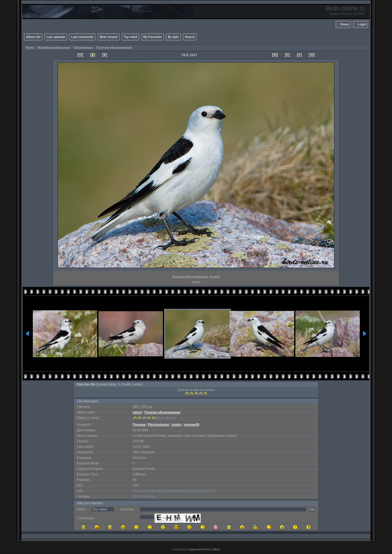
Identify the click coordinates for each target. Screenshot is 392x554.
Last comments (82, 37)
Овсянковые (83, 48)
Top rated (131, 37)
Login (362, 24)
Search (190, 37)
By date (173, 37)
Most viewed (108, 37)
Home (345, 24)
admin (137, 412)
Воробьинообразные (54, 48)
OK (312, 509)
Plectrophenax (158, 425)
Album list (33, 37)
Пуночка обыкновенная (114, 48)
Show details (165, 418)
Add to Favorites (144, 496)
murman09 (192, 425)
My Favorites (153, 37)
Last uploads (56, 37)
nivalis (177, 425)
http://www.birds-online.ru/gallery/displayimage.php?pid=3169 (175, 491)
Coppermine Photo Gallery (204, 549)
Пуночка (139, 425)
